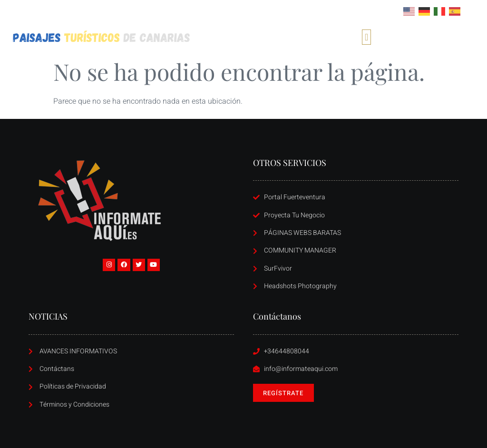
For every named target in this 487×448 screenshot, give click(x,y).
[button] (366, 37)
